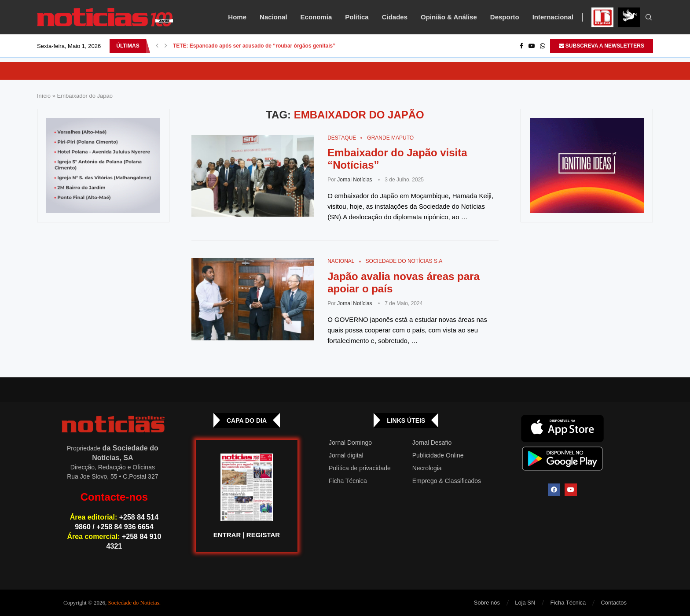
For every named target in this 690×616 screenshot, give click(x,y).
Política (357, 17)
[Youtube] (532, 46)
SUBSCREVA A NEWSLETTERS (602, 46)
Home (237, 17)
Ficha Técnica (348, 481)
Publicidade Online (438, 455)
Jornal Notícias (354, 180)
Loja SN (525, 603)
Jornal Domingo (350, 443)
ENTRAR (227, 535)
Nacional (273, 17)
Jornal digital (346, 455)
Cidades (395, 17)
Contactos (614, 603)
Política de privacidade (360, 468)
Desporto (505, 17)
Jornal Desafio (432, 443)
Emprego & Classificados (447, 481)
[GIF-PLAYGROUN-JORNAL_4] (587, 166)
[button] (157, 46)
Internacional (553, 17)
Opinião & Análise (449, 17)
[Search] (649, 18)
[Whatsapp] (543, 46)
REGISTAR (263, 535)
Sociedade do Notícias (134, 603)
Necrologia (427, 468)
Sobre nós (487, 603)
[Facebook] (521, 46)
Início (44, 96)
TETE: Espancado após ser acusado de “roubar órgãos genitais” (254, 46)
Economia (316, 17)
